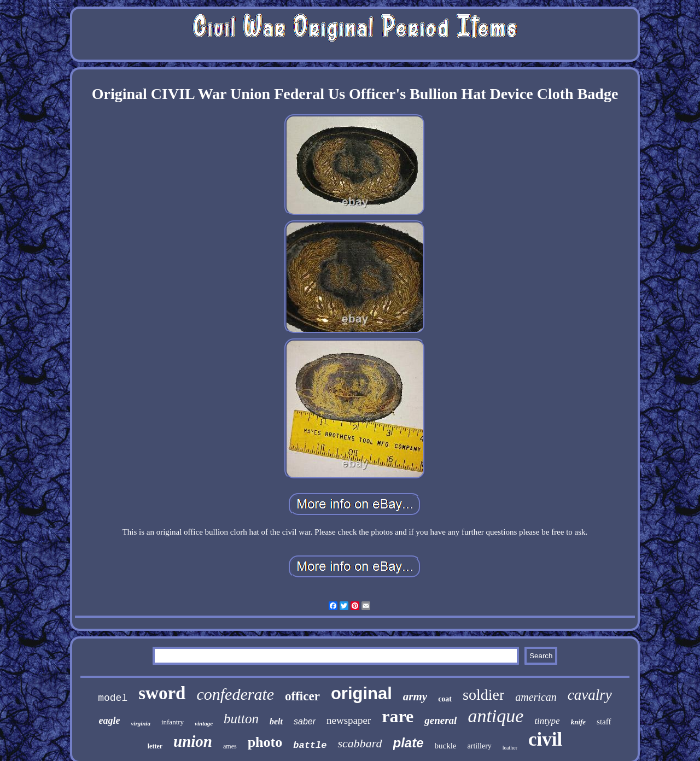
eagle (109, 721)
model (113, 698)
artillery (480, 746)
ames (230, 746)
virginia (140, 723)
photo (265, 742)
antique (495, 716)
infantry (173, 722)
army (415, 696)
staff (604, 722)
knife (578, 722)
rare (398, 716)
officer (302, 696)
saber (305, 721)
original (361, 693)
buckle (446, 746)
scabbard (360, 743)
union (193, 741)
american (536, 697)
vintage (204, 723)
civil (545, 739)
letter (155, 746)
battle (310, 745)
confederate (235, 694)
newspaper (349, 720)
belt (276, 721)
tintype (547, 721)
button (241, 719)
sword (162, 693)
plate (409, 743)
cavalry (590, 695)
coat (445, 699)
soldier (483, 695)
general (441, 720)
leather (510, 748)
